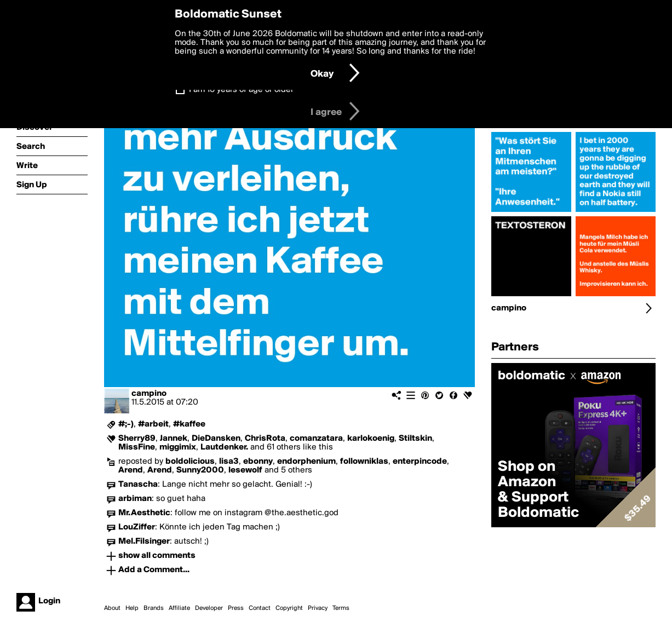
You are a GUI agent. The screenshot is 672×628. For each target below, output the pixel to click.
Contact (260, 608)
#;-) (126, 424)
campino (149, 394)
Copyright (289, 608)
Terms (341, 608)
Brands (154, 608)
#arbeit (153, 424)
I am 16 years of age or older (241, 90)
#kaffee (189, 424)
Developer (209, 608)
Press (236, 608)
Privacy (318, 608)
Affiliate (179, 608)
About (112, 608)
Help (132, 608)
